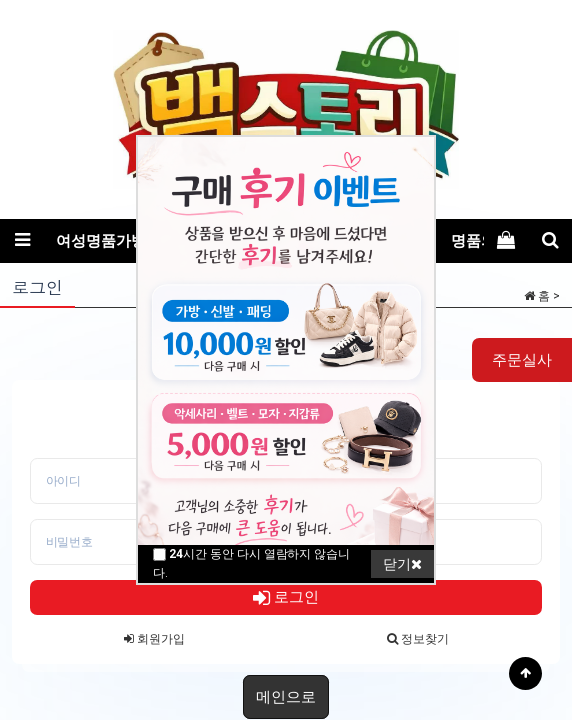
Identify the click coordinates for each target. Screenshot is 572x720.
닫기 (402, 564)
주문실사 (522, 360)
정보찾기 (418, 639)
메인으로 (286, 697)
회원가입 (154, 639)
